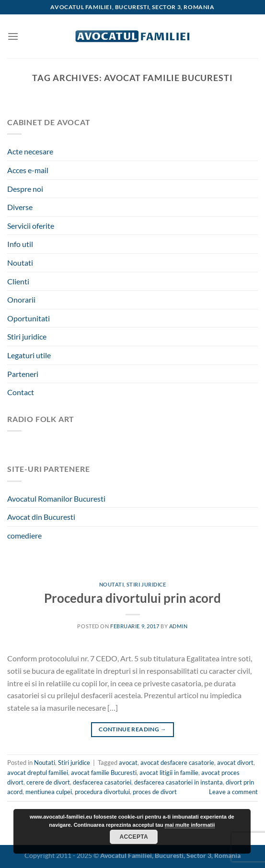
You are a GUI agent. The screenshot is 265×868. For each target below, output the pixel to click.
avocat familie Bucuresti (104, 773)
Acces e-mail (28, 170)
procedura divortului (102, 792)
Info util (20, 244)
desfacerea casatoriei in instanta (179, 782)
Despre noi (25, 189)
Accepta (134, 837)
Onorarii (21, 299)
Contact (21, 392)
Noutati (20, 263)
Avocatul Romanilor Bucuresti (56, 499)
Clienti (18, 281)
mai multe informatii (190, 825)
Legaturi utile (29, 355)
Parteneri (23, 374)
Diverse (20, 207)
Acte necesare (30, 151)
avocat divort (235, 762)
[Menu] (13, 36)
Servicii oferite (31, 226)
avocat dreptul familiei (38, 773)
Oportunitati (29, 318)
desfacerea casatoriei (102, 782)
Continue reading (132, 729)
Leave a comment (233, 792)
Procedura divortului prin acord (132, 598)
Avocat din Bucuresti (41, 517)
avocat (128, 762)
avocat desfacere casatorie (177, 762)
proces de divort (155, 792)
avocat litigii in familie (169, 773)
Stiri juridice (27, 336)
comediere (24, 535)
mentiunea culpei (49, 792)
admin (179, 626)
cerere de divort (48, 782)
